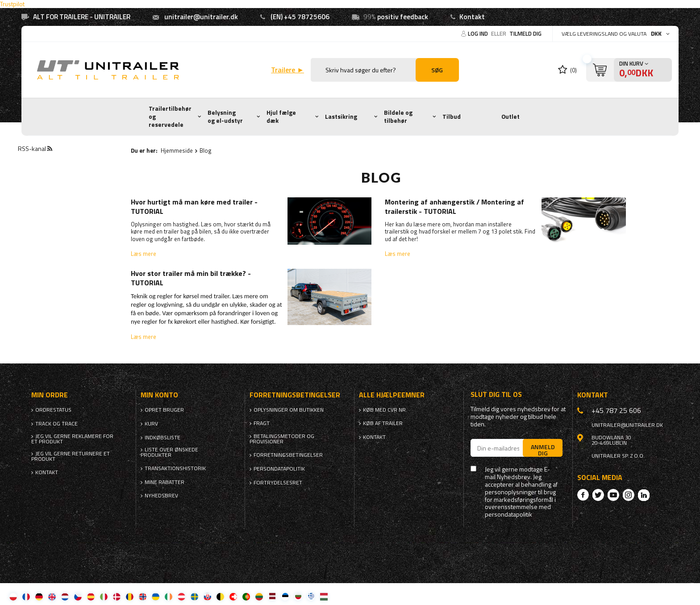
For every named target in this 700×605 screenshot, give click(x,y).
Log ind (479, 33)
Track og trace (56, 424)
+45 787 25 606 (616, 410)
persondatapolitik (508, 515)
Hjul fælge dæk (281, 117)
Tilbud (452, 117)
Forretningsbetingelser (288, 455)
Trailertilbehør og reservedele (170, 116)
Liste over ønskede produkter (169, 452)
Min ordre (50, 395)
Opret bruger (164, 410)
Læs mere (144, 254)
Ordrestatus (53, 410)
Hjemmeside (177, 150)
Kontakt (472, 17)
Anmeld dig (543, 450)
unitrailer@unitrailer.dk (201, 17)
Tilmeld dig (525, 33)
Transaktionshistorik (175, 468)
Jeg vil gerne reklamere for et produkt (72, 439)
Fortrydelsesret (278, 483)
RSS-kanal (35, 148)
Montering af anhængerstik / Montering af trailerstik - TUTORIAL (454, 207)
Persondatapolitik (279, 469)
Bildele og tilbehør (398, 117)
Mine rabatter (165, 482)
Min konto (159, 395)
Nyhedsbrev (161, 496)
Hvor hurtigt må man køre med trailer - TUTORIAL (194, 207)
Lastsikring (341, 117)
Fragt (262, 423)
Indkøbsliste (162, 438)
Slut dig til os (496, 394)
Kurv (151, 424)
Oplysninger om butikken (289, 410)
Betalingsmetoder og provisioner (282, 439)
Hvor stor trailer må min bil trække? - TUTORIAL (191, 278)
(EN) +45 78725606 (300, 17)
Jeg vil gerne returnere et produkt (71, 456)
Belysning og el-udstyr (225, 117)
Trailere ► (287, 70)
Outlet (510, 117)
